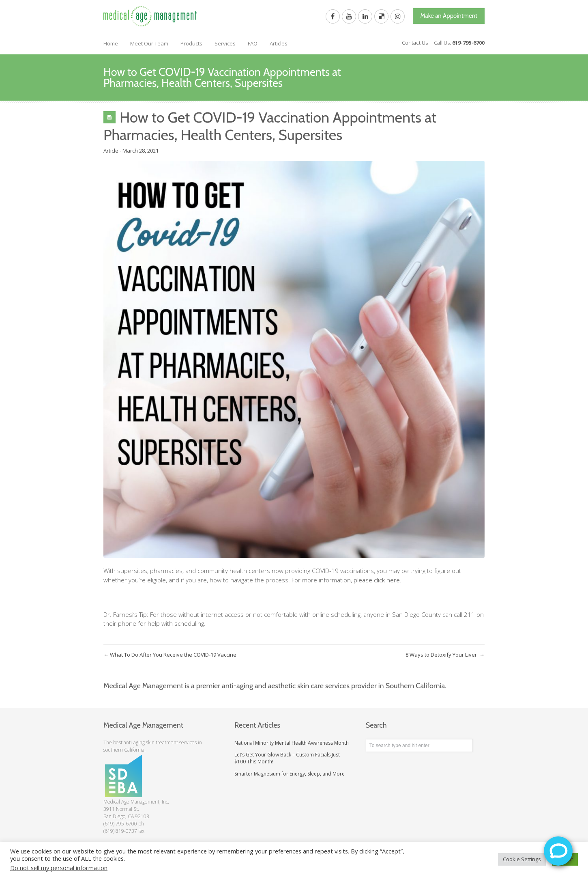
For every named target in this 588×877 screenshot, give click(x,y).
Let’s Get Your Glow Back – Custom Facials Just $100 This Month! (287, 758)
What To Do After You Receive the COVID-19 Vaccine (171, 655)
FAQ (253, 43)
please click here (377, 580)
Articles (279, 43)
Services (225, 43)
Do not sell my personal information (59, 868)
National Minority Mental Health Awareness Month (292, 743)
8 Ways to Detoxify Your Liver (445, 655)
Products (191, 43)
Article (111, 151)
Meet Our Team (149, 43)
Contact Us (415, 43)
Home (111, 43)
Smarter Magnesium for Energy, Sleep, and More (290, 774)
